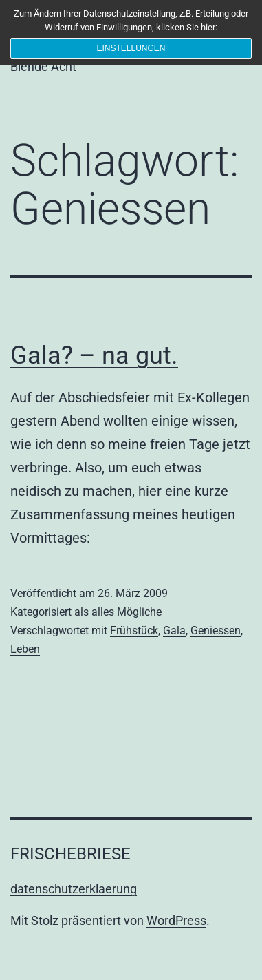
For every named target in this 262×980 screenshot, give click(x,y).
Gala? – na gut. (94, 355)
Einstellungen (131, 48)
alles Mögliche (127, 612)
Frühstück (134, 630)
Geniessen (216, 630)
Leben (25, 649)
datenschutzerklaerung (74, 889)
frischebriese (70, 854)
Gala (174, 630)
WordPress (176, 920)
